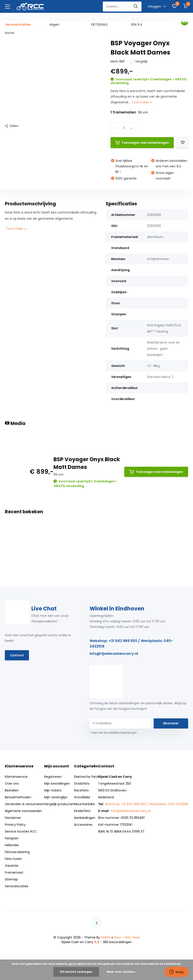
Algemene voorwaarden (23, 811)
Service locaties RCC (21, 831)
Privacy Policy (15, 825)
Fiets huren (13, 859)
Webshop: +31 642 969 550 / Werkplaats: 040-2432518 (131, 644)
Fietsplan (12, 838)
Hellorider (12, 845)
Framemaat (14, 872)
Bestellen (12, 790)
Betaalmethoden (18, 797)
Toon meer (142, 102)
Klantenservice (16, 777)
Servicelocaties (17, 886)
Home (10, 33)
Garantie (12, 866)
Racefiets (81, 790)
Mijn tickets (53, 790)
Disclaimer (13, 818)
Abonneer (171, 723)
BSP (122, 61)
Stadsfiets (82, 784)
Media (15, 423)
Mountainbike (84, 804)
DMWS (106, 937)
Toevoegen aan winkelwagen (142, 143)
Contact (17, 655)
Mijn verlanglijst (56, 797)
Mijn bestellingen (57, 784)
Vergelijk (139, 61)
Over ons (12, 784)
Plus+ (118, 937)
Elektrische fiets (86, 777)
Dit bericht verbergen (76, 972)
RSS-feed (133, 937)
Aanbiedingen (85, 818)
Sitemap (11, 879)
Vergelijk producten (59, 804)
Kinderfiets (82, 811)
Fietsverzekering (17, 852)
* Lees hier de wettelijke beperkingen (113, 733)
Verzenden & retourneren (25, 804)
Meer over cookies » (122, 972)
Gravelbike (82, 797)
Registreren (53, 777)
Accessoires (83, 825)
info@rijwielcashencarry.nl (114, 654)
